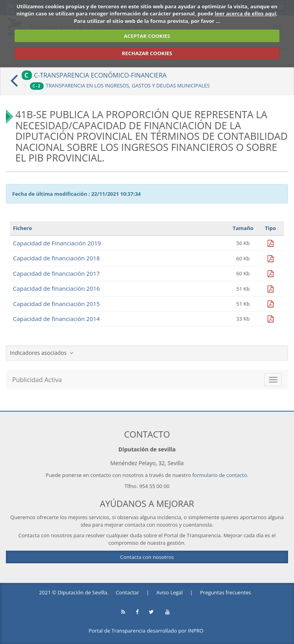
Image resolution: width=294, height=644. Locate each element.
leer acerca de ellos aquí (246, 13)
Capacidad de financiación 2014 (56, 319)
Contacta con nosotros (147, 557)
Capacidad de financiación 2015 (56, 304)
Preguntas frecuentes (225, 592)
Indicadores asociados (42, 353)
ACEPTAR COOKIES (147, 36)
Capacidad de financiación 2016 (56, 288)
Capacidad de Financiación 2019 (57, 243)
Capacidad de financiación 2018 (56, 258)
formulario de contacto (220, 475)
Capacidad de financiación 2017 (56, 273)
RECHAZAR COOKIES (147, 53)
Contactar (127, 592)
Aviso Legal (169, 592)
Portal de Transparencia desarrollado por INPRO (146, 631)
